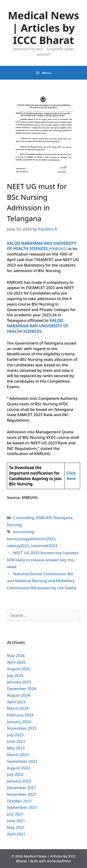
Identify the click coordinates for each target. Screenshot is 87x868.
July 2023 (15, 735)
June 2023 (16, 741)
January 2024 (19, 722)
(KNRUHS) (42, 246)
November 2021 (22, 794)
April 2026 (16, 662)
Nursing (14, 525)
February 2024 (20, 715)
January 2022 (19, 781)
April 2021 (16, 834)
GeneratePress (59, 861)
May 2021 (16, 827)
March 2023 (18, 755)
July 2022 (15, 774)
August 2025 (18, 669)
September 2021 (22, 807)
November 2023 (22, 728)
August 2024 (18, 695)
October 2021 (19, 801)
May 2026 (16, 655)
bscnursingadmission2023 (31, 539)
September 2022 (22, 761)
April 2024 (16, 702)
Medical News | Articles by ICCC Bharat (43, 28)
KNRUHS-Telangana (54, 518)
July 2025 (15, 675)
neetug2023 (18, 546)
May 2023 (16, 748)
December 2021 (21, 788)
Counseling (24, 518)
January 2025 (19, 682)
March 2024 (18, 708)
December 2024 (21, 689)
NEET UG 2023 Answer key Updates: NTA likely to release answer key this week (43, 560)
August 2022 (18, 768)
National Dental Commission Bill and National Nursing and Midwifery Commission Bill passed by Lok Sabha (42, 581)
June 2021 (16, 821)
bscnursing (23, 532)
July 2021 (15, 814)
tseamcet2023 (44, 546)
